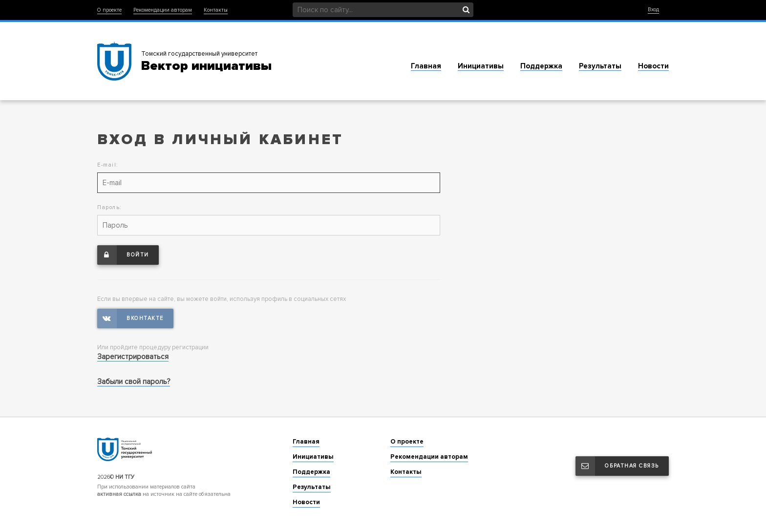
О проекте (109, 10)
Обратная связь (617, 466)
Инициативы (481, 66)
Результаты (600, 66)
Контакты (216, 10)
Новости (653, 66)
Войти (123, 255)
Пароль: (110, 207)
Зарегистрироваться (133, 357)
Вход (653, 10)
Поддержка (541, 66)
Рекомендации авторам (163, 10)
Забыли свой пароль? (134, 382)
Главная (426, 66)
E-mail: (108, 165)
